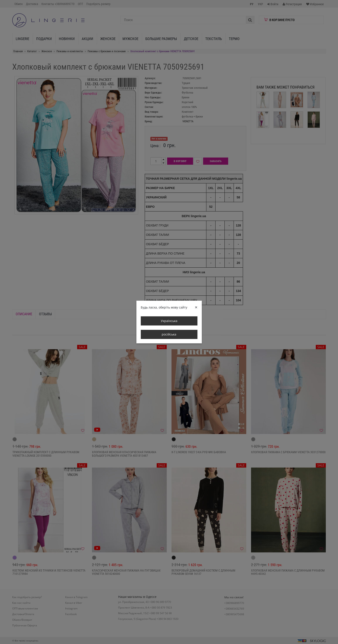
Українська (169, 321)
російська (169, 334)
